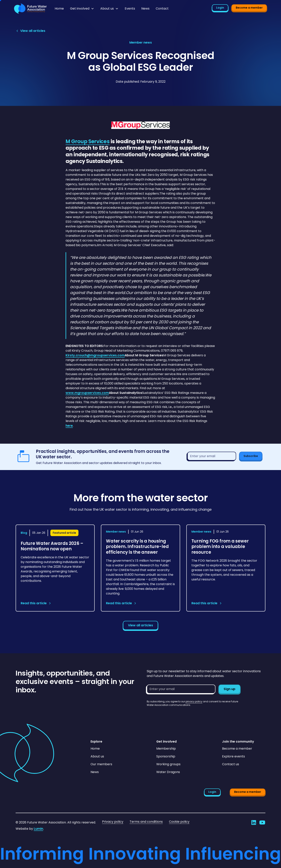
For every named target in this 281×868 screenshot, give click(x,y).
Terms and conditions (146, 822)
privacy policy (194, 701)
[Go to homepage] (30, 9)
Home (59, 8)
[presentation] (176, 714)
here (69, 426)
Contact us (231, 764)
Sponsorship (166, 756)
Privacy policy (113, 822)
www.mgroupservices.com (87, 393)
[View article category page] (141, 43)
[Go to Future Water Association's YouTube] (262, 822)
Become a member (249, 8)
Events (130, 8)
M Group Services (88, 141)
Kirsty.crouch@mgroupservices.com (95, 355)
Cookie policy (179, 822)
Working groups (168, 764)
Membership (166, 749)
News (145, 8)
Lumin (38, 829)
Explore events (233, 756)
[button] (82, 9)
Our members (101, 764)
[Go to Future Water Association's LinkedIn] (254, 822)
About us (97, 756)
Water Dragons (168, 772)
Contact (162, 8)
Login (220, 8)
